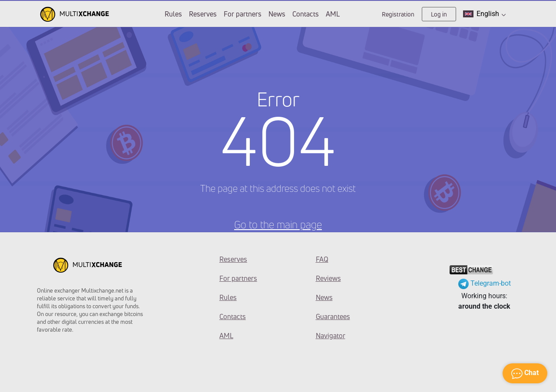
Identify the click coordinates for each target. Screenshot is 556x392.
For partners (243, 14)
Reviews (328, 278)
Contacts (306, 14)
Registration (398, 14)
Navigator (331, 336)
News (277, 14)
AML (333, 14)
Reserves (203, 14)
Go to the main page (278, 224)
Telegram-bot (485, 283)
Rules (173, 14)
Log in (439, 14)
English (484, 14)
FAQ (322, 259)
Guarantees (333, 316)
